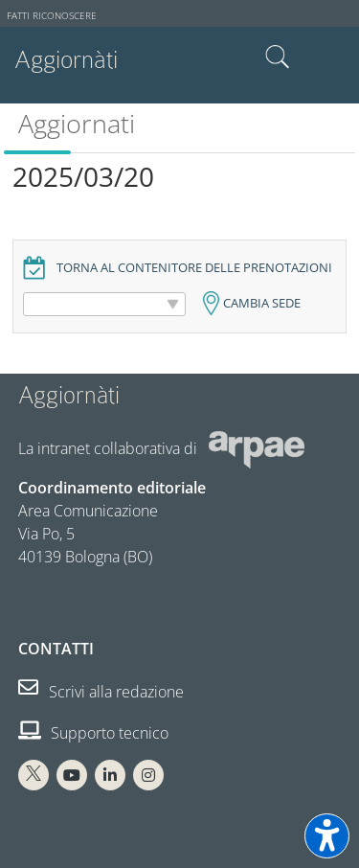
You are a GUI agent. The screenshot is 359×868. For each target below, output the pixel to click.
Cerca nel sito (278, 57)
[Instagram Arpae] (148, 775)
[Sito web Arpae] (257, 448)
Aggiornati (77, 123)
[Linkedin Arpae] (110, 775)
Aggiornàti (66, 60)
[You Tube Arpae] (72, 775)
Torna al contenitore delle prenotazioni (194, 268)
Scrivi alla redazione (101, 692)
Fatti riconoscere (52, 16)
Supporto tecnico (93, 733)
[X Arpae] (34, 775)
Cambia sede (262, 303)
